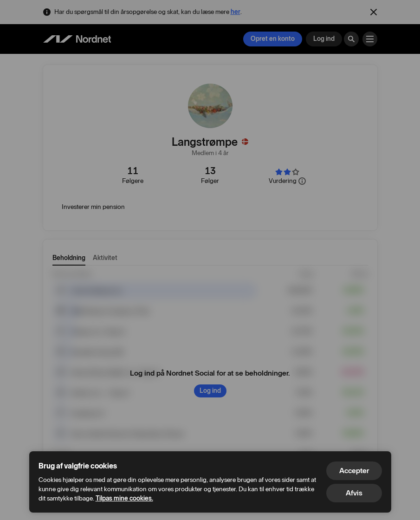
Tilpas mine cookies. (124, 498)
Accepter (354, 471)
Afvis (354, 493)
